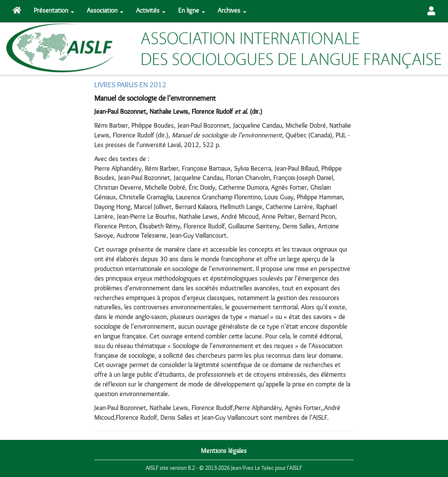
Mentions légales (224, 451)
